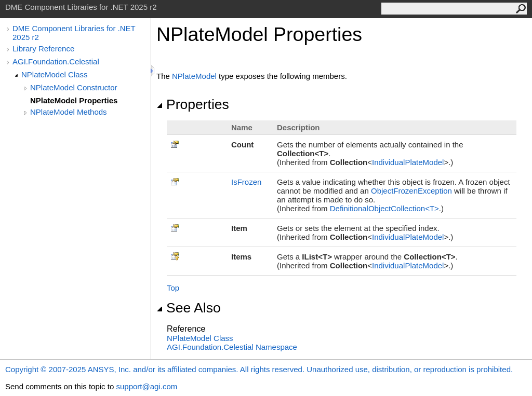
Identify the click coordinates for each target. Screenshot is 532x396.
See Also (189, 308)
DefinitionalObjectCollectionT (384, 208)
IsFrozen (246, 182)
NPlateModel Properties (74, 100)
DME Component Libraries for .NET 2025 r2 (74, 33)
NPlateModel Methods (69, 112)
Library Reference (43, 49)
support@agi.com (147, 386)
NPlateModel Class (55, 74)
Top (173, 288)
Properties (193, 104)
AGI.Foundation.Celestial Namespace (232, 347)
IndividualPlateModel (408, 162)
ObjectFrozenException (411, 191)
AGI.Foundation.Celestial (56, 62)
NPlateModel (194, 76)
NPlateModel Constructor (74, 87)
